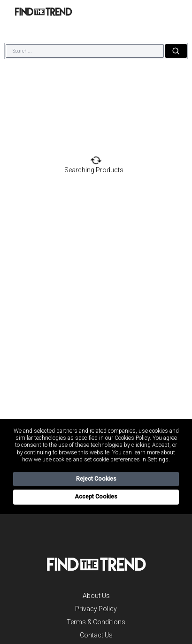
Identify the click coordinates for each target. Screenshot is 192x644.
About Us (96, 596)
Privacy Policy (96, 609)
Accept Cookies (96, 497)
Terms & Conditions (96, 622)
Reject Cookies (96, 479)
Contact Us (96, 635)
